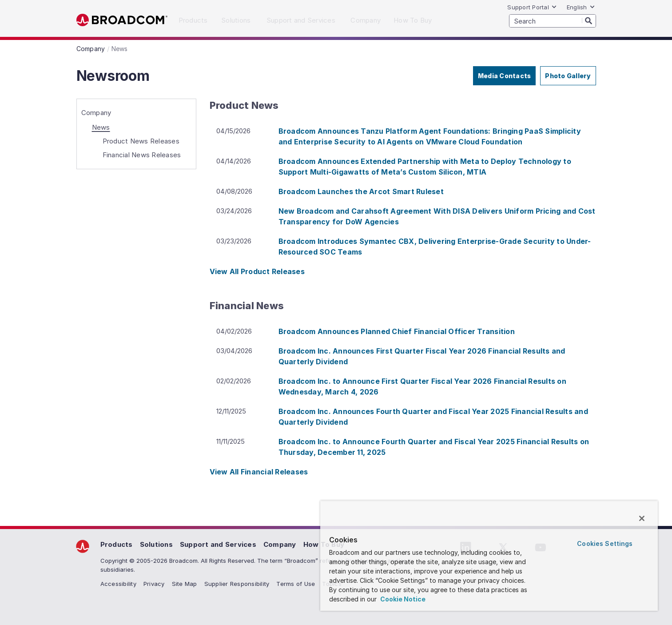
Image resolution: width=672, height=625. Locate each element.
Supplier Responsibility (237, 584)
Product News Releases (141, 141)
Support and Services (218, 544)
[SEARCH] (553, 21)
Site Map (185, 584)
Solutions (156, 544)
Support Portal (532, 7)
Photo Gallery (568, 76)
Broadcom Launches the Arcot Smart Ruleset (361, 191)
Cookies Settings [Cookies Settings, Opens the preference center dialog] (605, 543)
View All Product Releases (257, 271)
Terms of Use (296, 584)
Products (117, 544)
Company (96, 113)
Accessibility (118, 584)
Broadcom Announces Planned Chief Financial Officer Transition (397, 331)
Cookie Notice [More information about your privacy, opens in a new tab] (402, 599)
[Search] (589, 20)
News (101, 127)
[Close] (642, 518)
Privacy (154, 584)
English (581, 7)
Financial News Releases (142, 155)
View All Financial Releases (259, 472)
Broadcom (122, 20)
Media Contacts (505, 76)
